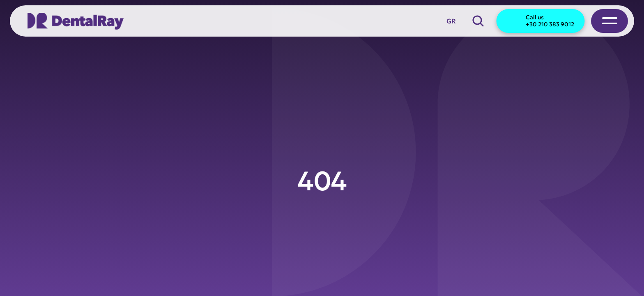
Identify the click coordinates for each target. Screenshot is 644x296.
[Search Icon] (478, 21)
